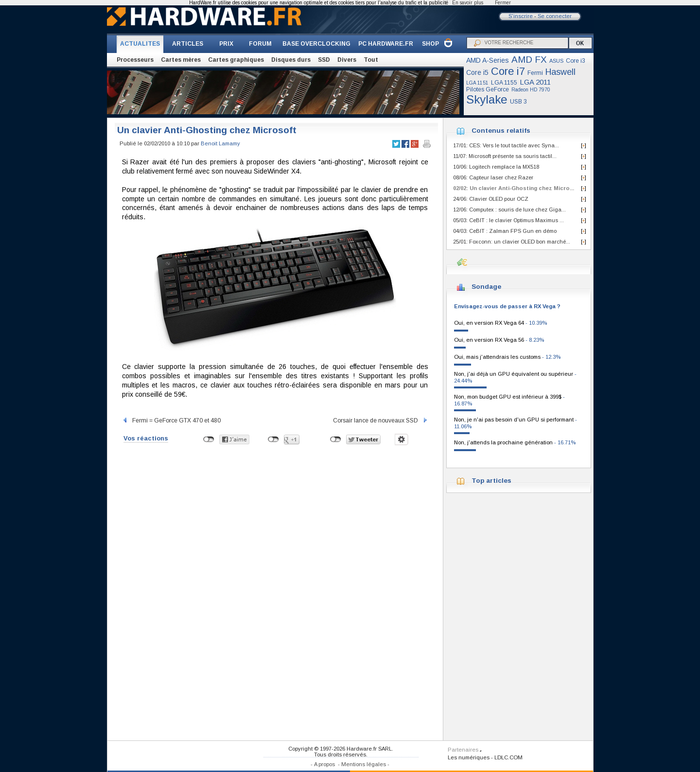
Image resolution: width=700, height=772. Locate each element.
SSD (324, 60)
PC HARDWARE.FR (386, 44)
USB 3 (518, 102)
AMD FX (529, 60)
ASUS (556, 61)
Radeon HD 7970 (531, 90)
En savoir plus (468, 3)
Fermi (535, 73)
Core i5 (477, 72)
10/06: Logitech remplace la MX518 (496, 167)
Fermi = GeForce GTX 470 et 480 (171, 421)
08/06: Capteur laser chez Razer (493, 177)
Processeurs (135, 60)
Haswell (560, 72)
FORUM (260, 44)
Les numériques (469, 757)
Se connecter (555, 16)
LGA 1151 (477, 83)
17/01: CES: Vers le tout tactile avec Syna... (506, 145)
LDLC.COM (508, 757)
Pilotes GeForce (488, 89)
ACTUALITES (140, 44)
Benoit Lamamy (220, 143)
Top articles (491, 481)
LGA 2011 (535, 82)
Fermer (503, 3)
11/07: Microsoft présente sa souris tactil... (505, 156)
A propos (324, 764)
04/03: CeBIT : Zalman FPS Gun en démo (505, 231)
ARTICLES (188, 44)
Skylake (487, 99)
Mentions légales (364, 764)
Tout (371, 60)
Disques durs (291, 60)
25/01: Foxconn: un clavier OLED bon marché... (512, 242)
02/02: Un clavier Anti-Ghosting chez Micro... (514, 188)
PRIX (226, 44)
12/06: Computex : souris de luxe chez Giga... (509, 210)
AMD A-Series (488, 60)
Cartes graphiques (236, 60)
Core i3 (576, 61)
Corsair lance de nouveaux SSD (381, 421)
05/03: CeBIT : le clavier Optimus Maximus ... (508, 220)
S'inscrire (521, 16)
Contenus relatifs (501, 131)
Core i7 (508, 71)
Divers (347, 60)
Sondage (486, 287)
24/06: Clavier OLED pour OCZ (491, 199)
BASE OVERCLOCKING (316, 44)
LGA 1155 (504, 83)
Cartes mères (181, 60)
